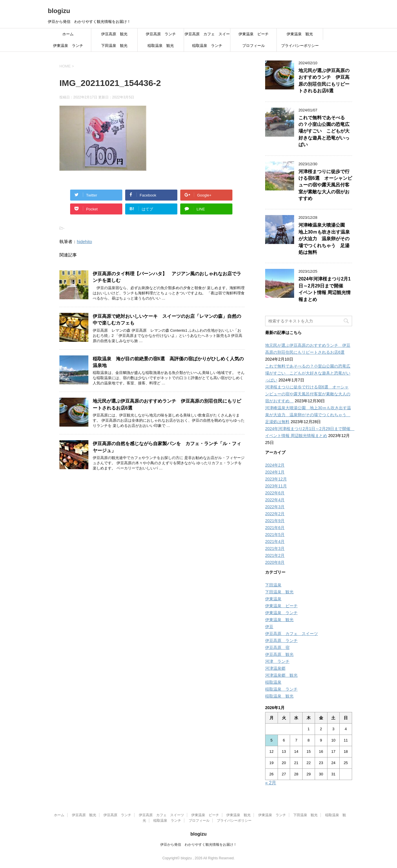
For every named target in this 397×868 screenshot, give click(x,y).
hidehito (84, 242)
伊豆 (269, 627)
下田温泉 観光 (114, 46)
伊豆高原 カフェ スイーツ (207, 36)
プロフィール (254, 46)
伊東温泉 (273, 599)
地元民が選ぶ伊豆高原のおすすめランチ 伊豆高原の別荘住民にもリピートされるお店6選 (324, 81)
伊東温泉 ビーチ (254, 34)
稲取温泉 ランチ (207, 46)
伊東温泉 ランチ (68, 46)
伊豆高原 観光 (114, 34)
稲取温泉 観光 (161, 46)
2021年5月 (275, 535)
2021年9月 (275, 521)
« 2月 (271, 783)
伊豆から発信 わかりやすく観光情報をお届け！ (199, 845)
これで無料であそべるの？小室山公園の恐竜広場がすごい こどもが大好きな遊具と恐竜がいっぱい (324, 131)
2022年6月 (275, 493)
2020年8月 (275, 562)
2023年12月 (276, 479)
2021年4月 (275, 542)
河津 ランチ (277, 661)
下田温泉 (273, 585)
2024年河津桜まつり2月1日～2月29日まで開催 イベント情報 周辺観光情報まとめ (325, 289)
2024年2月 (275, 465)
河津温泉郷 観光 (281, 675)
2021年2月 (275, 555)
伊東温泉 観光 (300, 34)
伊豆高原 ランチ (161, 34)
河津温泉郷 (275, 668)
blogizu (59, 11)
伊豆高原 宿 (277, 647)
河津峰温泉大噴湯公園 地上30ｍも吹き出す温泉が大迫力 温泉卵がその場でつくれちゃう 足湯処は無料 (324, 239)
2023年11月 (276, 486)
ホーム (68, 34)
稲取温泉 (273, 682)
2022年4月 (275, 500)
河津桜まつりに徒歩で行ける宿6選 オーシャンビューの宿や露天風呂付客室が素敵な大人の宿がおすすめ (325, 185)
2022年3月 (275, 507)
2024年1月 (275, 472)
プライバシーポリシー (300, 46)
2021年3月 (275, 548)
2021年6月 (275, 528)
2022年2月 (275, 514)
